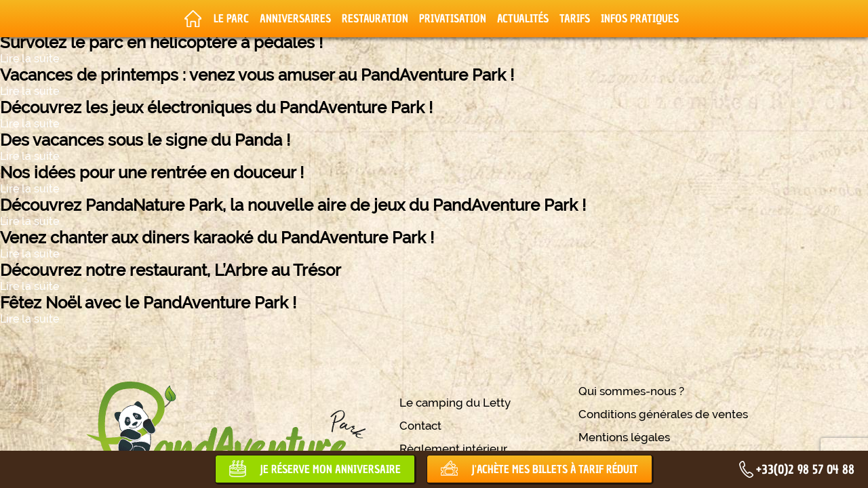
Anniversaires (295, 18)
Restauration (375, 18)
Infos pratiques (640, 18)
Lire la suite (29, 59)
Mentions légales (624, 437)
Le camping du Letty (455, 403)
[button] (20, 473)
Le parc (231, 18)
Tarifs (575, 18)
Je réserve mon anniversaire (330, 469)
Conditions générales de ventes (663, 414)
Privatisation (453, 18)
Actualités (523, 18)
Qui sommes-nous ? (631, 391)
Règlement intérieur (453, 449)
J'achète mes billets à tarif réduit (555, 469)
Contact (420, 426)
